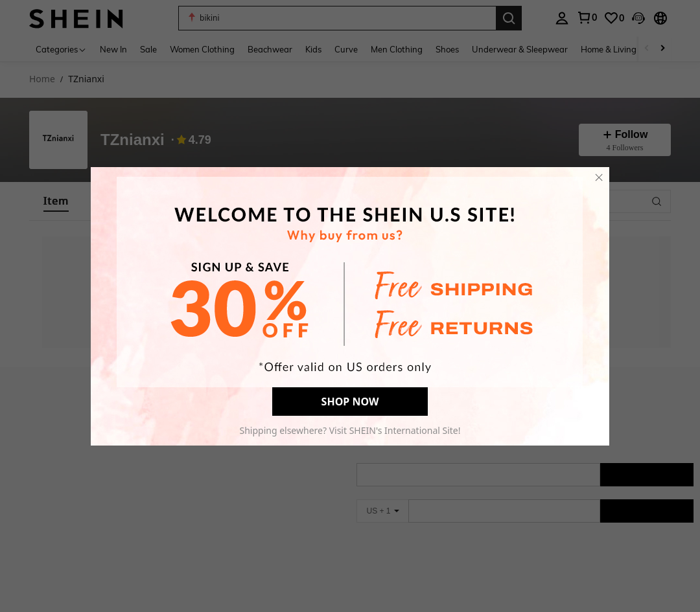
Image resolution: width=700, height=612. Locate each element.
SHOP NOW (350, 402)
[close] (599, 177)
